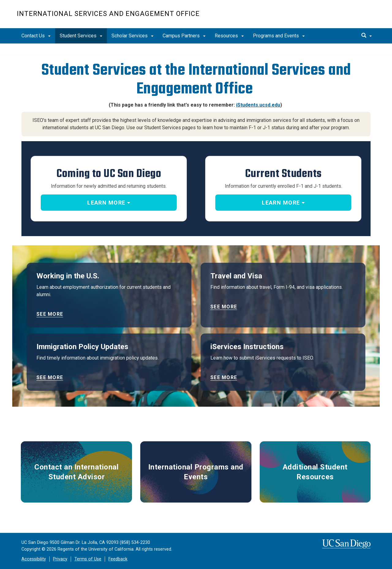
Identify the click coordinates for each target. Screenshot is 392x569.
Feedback (118, 559)
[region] (196, 49)
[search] (367, 36)
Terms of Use (88, 559)
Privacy (60, 559)
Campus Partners (184, 36)
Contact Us (36, 36)
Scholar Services (132, 36)
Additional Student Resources (315, 472)
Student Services (81, 36)
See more (50, 314)
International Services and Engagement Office (108, 14)
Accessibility (34, 559)
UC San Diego (340, 17)
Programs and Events (279, 36)
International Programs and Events (196, 472)
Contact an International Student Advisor (76, 472)
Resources (229, 36)
